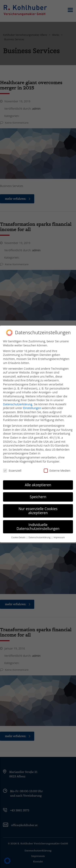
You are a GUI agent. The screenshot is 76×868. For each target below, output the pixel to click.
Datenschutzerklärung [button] (40, 533)
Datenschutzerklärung (18, 400)
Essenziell (12, 466)
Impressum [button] (59, 533)
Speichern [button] (38, 492)
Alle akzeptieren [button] (38, 481)
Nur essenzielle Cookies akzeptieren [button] (38, 506)
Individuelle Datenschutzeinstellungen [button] (38, 522)
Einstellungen (32, 404)
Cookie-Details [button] (19, 533)
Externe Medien (57, 466)
